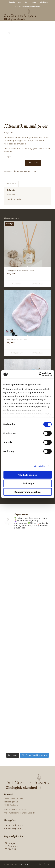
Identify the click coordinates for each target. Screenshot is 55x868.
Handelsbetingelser (13, 825)
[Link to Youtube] (49, 864)
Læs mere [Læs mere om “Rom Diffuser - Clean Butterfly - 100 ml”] (16, 284)
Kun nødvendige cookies (28, 492)
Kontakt (12, 2)
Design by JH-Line (26, 864)
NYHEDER (32, 171)
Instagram (12, 843)
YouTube (12, 849)
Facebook (13, 846)
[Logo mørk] (23, 15)
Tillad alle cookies (27, 475)
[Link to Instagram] (40, 864)
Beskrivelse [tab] (11, 184)
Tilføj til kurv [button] (16, 353)
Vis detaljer (40, 466)
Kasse (34, 2)
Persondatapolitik (13, 828)
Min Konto (44, 2)
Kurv (26, 2)
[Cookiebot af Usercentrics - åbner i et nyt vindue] (39, 374)
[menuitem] (12, 2)
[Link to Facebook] (44, 864)
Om (20, 2)
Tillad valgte (27, 483)
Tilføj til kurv (33, 163)
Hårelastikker (22, 171)
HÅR (15, 171)
